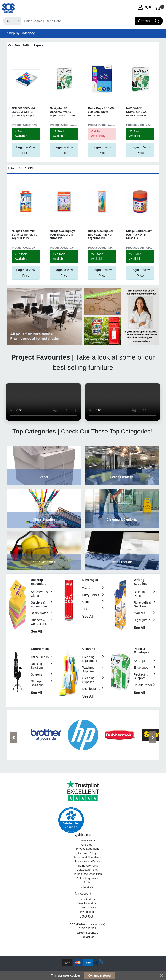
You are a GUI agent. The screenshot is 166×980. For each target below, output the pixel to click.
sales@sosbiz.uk (87, 933)
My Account (87, 912)
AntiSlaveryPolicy (87, 866)
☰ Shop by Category (19, 33)
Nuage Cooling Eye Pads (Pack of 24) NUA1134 (63, 235)
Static (87, 882)
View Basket (87, 841)
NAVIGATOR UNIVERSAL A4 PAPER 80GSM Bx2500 (136, 112)
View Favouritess (87, 903)
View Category (44, 466)
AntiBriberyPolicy (87, 878)
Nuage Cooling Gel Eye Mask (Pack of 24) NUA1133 (101, 235)
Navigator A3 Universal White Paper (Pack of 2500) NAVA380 (64, 112)
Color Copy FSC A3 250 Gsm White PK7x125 (101, 112)
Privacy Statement (87, 849)
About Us (87, 887)
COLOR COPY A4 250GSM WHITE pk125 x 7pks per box (23, 112)
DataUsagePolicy (87, 870)
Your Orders (87, 899)
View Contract (87, 907)
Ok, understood (100, 975)
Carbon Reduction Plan (87, 874)
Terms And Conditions (87, 857)
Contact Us (87, 937)
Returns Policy (87, 853)
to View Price (26, 150)
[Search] (78, 21)
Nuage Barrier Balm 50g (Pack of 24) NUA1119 (139, 235)
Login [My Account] (144, 7)
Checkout (87, 845)
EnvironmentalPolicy (87, 861)
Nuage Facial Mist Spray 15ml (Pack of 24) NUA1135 (25, 235)
